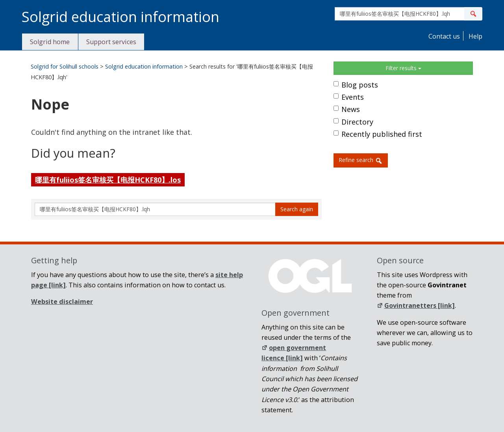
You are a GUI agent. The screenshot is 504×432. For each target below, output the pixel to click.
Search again (297, 209)
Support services (111, 42)
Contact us (443, 36)
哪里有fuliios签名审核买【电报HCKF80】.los (108, 180)
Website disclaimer (62, 302)
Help (475, 36)
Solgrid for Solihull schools (65, 66)
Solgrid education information (144, 66)
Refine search (361, 160)
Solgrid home (50, 42)
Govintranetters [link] (416, 305)
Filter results (403, 68)
